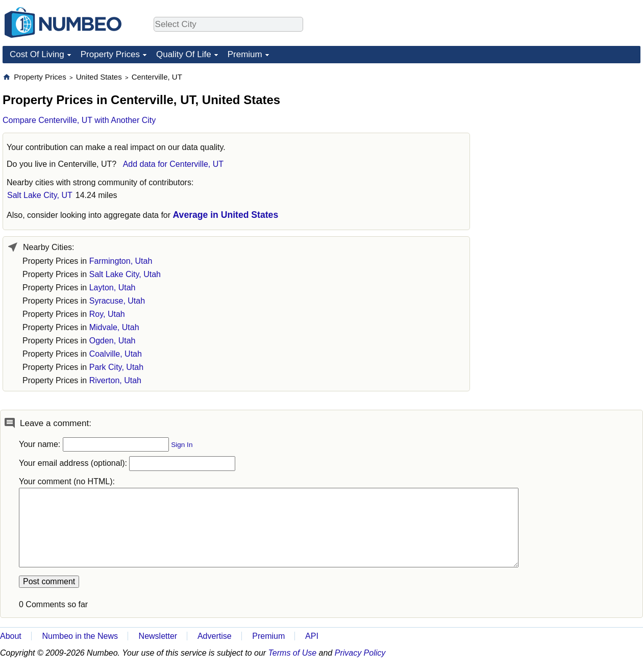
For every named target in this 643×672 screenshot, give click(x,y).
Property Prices (110, 54)
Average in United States (226, 215)
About (11, 636)
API (312, 636)
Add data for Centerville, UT (173, 164)
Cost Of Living (37, 54)
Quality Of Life (184, 54)
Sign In (182, 445)
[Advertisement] (553, 225)
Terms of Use (293, 653)
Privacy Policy (360, 653)
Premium (245, 54)
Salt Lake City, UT (40, 195)
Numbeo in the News (80, 636)
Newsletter (158, 636)
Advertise (215, 636)
